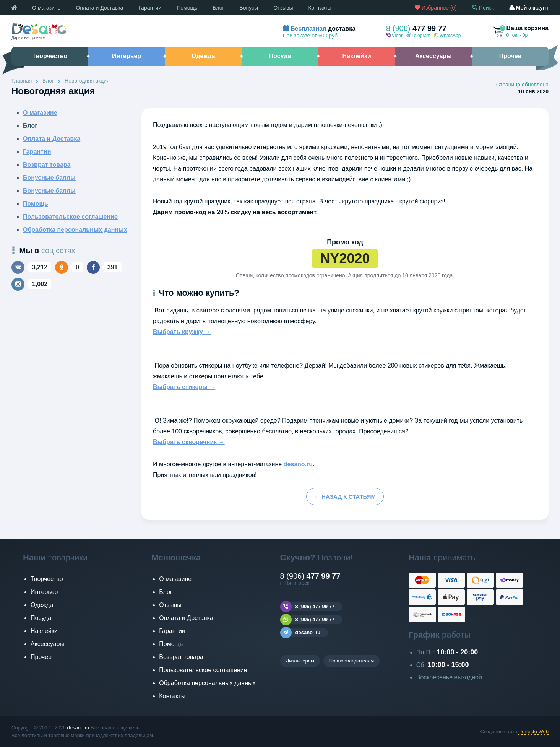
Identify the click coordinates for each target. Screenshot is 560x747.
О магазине (46, 8)
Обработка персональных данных (75, 230)
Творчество (47, 579)
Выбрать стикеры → (184, 387)
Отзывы (283, 8)
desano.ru (298, 464)
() (436, 8)
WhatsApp (447, 36)
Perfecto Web (533, 732)
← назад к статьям (345, 497)
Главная (22, 81)
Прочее (41, 657)
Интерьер (44, 592)
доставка (319, 28)
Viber (394, 36)
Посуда (41, 618)
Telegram (418, 36)
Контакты (320, 8)
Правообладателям (351, 661)
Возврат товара (47, 165)
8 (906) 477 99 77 (308, 607)
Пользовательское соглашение (70, 217)
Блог (218, 8)
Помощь (187, 8)
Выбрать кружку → (182, 332)
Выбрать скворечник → (189, 442)
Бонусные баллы (49, 178)
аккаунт (529, 8)
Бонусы (249, 8)
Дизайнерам (300, 661)
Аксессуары (47, 644)
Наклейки (44, 631)
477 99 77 (416, 28)
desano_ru (300, 633)
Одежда (42, 605)
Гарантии (150, 8)
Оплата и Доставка (99, 8)
